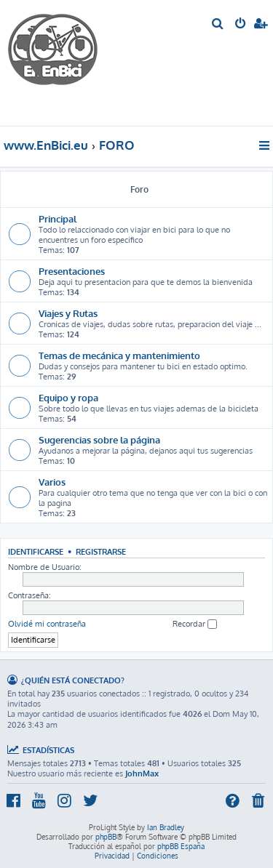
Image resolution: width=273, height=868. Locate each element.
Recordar (195, 624)
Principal (58, 218)
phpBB (106, 837)
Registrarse (101, 551)
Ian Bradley (166, 827)
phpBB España (181, 846)
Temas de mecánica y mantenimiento (119, 355)
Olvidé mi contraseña (47, 624)
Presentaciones (72, 271)
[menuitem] (218, 25)
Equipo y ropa (68, 397)
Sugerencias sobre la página (99, 439)
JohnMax (142, 773)
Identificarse (36, 551)
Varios (52, 482)
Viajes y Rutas (68, 313)
